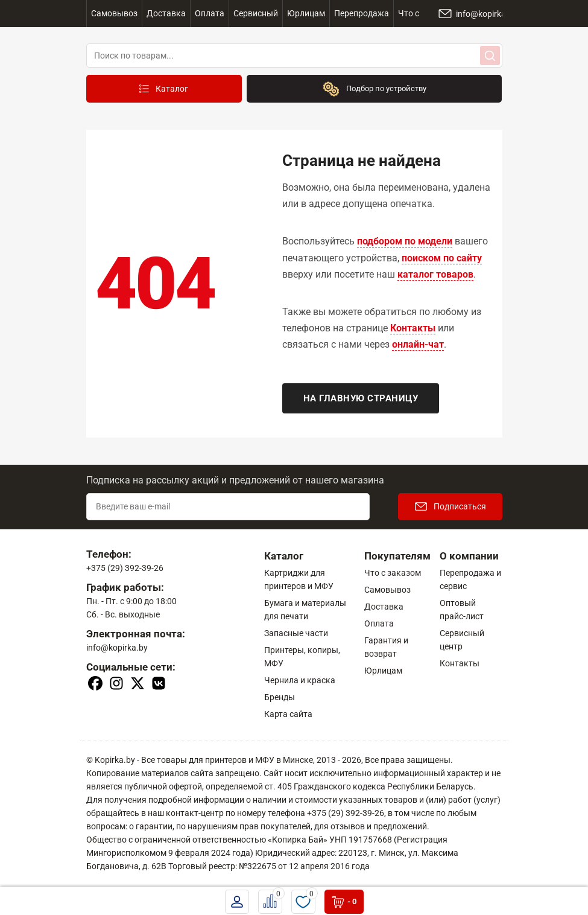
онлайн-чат (418, 344)
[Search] (490, 56)
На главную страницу (361, 398)
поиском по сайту (442, 258)
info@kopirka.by (117, 648)
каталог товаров (435, 274)
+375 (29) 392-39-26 (125, 568)
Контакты (413, 328)
